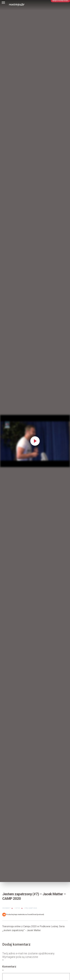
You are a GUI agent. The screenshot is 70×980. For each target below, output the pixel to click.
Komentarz (9, 969)
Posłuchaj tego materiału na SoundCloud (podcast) (23, 915)
